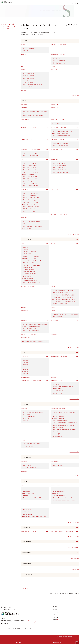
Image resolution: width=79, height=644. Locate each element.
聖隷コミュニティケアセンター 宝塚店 (32, 156)
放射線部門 (26, 420)
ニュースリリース (25, 357)
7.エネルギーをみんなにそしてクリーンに (33, 261)
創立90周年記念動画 (58, 392)
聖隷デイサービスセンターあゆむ (31, 207)
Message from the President (30, 490)
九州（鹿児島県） (28, 229)
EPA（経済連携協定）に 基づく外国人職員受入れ (35, 325)
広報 (24, 353)
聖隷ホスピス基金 (55, 462)
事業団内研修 (24, 409)
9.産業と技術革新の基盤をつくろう (32, 266)
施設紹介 (25, 101)
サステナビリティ (27, 240)
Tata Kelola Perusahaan (59, 497)
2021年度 (26, 366)
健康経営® (24, 308)
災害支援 (53, 287)
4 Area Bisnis (56, 495)
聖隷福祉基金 (24, 462)
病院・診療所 (24, 105)
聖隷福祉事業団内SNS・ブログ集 (59, 357)
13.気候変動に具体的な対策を (30, 274)
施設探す (19, 642)
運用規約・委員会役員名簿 (30, 468)
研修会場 (55, 433)
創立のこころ (57, 59)
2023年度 (26, 370)
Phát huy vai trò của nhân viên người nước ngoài (35, 518)
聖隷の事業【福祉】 (28, 554)
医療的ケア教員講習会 (59, 417)
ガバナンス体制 (55, 321)
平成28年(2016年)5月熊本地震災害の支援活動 (64, 302)
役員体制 (53, 67)
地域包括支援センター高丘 (60, 166)
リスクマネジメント (56, 335)
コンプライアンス (29, 631)
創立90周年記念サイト (56, 381)
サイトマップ (36, 631)
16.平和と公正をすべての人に (30, 281)
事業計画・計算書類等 (29, 76)
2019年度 (26, 361)
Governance (26, 497)
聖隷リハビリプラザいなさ (30, 200)
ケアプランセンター (26, 160)
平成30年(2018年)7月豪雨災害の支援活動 (63, 298)
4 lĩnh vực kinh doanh (28, 513)
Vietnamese (24, 507)
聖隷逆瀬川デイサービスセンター (31, 203)
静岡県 (25, 224)
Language (25, 482)
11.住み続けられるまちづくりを (31, 270)
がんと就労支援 (25, 311)
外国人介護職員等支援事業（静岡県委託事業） (64, 426)
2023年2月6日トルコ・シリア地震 (61, 293)
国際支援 (53, 311)
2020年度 (26, 363)
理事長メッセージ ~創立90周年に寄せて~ (63, 387)
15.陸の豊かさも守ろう (29, 279)
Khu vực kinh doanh (28, 516)
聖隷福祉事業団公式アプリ (27, 378)
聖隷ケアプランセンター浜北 (30, 166)
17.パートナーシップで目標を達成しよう (33, 283)
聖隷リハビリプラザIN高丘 (30, 196)
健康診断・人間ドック (56, 105)
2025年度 (26, 374)
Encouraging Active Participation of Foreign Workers (36, 499)
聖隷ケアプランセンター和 (30, 170)
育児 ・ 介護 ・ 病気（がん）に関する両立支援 (62, 533)
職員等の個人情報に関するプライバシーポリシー (35, 342)
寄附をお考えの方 (27, 458)
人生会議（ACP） (55, 308)
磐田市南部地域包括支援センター (61, 173)
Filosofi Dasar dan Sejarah (60, 493)
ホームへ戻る (26, 590)
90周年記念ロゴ (57, 389)
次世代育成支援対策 (28, 83)
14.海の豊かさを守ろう (29, 277)
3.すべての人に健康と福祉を (30, 252)
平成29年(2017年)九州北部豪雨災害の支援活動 (64, 300)
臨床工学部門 (27, 415)
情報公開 (23, 70)
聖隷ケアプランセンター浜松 (30, 164)
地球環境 (53, 244)
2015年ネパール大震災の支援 (60, 304)
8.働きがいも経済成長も (29, 263)
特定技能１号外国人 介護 (30, 329)
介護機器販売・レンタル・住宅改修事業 (31, 150)
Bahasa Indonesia (55, 486)
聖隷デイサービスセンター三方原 (31, 198)
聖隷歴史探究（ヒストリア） (60, 63)
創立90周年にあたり (58, 385)
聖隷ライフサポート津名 (29, 211)
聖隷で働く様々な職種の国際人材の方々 (33, 331)
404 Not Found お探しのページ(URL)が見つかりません (8, 26)
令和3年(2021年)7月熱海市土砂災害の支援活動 (64, 296)
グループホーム (25, 215)
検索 (72, 3)
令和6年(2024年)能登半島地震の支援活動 (63, 291)
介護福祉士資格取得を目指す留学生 (32, 327)
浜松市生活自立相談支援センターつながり (63, 132)
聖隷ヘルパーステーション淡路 (61, 146)
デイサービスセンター (26, 190)
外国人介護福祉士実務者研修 (60, 422)
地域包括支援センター (56, 160)
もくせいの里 (57, 124)
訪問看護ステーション (26, 140)
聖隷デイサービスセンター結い (31, 209)
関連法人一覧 (54, 70)
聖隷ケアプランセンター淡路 (30, 184)
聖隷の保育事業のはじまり (60, 61)
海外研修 (23, 441)
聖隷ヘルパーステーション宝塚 (61, 144)
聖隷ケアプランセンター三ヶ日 (31, 175)
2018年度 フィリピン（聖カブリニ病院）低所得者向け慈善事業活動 (66, 316)
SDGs (22, 244)
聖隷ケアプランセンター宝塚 (30, 179)
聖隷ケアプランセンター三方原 (31, 173)
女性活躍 (25, 80)
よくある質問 (57, 435)
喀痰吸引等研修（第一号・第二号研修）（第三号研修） (66, 414)
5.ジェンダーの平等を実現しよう (31, 257)
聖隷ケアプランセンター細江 (30, 168)
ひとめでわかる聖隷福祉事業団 (58, 45)
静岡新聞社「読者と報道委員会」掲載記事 (31, 381)
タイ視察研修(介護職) (28, 447)
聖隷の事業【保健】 (28, 566)
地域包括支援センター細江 (60, 168)
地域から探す (24, 218)
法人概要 (23, 45)
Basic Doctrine (27, 493)
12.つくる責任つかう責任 (29, 272)
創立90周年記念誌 (58, 394)
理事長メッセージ (25, 55)
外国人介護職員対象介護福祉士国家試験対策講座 (65, 424)
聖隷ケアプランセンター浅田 (30, 177)
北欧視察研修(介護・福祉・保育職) (32, 445)
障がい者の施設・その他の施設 (58, 128)
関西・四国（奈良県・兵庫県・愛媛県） (33, 226)
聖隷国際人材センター (26, 321)
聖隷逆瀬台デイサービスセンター (31, 205)
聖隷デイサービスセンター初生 (31, 194)
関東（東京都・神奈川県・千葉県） (32, 222)
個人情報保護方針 (25, 338)
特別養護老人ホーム (56, 108)
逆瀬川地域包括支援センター (60, 170)
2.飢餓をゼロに (27, 250)
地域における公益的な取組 (27, 287)
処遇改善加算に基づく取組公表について (33, 85)
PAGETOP (77, 642)
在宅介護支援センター (56, 150)
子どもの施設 (24, 108)
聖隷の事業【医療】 (28, 543)
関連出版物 (54, 378)
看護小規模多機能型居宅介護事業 (59, 215)
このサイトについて (28, 577)
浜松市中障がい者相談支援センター (62, 136)
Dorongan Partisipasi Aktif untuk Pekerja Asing (64, 499)
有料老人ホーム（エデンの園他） (29, 128)
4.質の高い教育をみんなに (30, 254)
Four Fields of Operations (29, 495)
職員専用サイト (27, 529)
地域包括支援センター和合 (60, 164)
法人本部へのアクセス (29, 49)
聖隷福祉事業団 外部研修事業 (58, 409)
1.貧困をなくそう (27, 248)
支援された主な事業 (28, 466)
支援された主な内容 (58, 466)
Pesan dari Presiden (58, 490)
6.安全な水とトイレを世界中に (31, 259)
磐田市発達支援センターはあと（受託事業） (34, 116)
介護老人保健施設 (25, 120)
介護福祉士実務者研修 (59, 419)
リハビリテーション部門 (29, 417)
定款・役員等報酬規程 (29, 78)
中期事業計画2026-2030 (29, 74)
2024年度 (26, 372)
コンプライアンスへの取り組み (28, 335)
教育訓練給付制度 (58, 437)
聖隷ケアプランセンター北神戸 (31, 181)
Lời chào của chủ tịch (28, 511)
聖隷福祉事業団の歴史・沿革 (58, 55)
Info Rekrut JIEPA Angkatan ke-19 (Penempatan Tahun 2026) (65, 502)
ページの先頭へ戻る (74, 96)
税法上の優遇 (24, 472)
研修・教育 (25, 405)
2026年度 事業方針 (28, 87)
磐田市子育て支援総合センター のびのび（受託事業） (35, 113)
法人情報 (25, 41)
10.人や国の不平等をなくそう (30, 268)
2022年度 (26, 368)
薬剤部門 (25, 422)
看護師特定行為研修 (58, 428)
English (23, 486)
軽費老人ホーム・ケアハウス (58, 120)
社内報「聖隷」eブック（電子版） (29, 533)
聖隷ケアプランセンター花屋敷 (31, 186)
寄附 (57, 642)
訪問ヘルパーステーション (57, 140)
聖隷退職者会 (24, 91)
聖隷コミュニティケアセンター (31, 154)
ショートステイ (55, 190)
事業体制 (25, 51)
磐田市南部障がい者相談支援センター (62, 134)
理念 (22, 67)
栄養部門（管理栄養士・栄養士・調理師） (33, 413)
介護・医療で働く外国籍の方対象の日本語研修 (64, 430)
